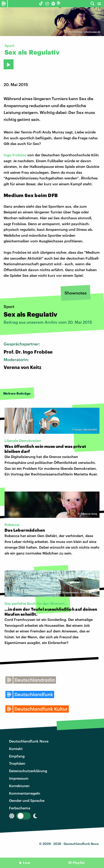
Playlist (79, 862)
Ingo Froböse (15, 155)
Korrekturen (19, 786)
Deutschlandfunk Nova (29, 741)
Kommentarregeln (25, 793)
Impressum (19, 778)
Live (27, 862)
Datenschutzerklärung (28, 771)
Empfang (17, 756)
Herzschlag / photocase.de (85, 32)
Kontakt (16, 749)
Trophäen (17, 763)
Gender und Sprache (27, 800)
